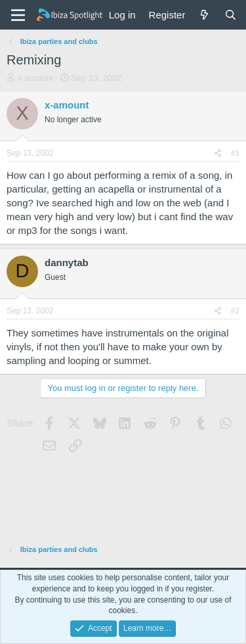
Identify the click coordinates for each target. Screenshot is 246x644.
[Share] (218, 153)
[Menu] (18, 15)
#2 (235, 311)
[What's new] (204, 15)
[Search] (231, 15)
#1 (235, 153)
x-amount (35, 78)
